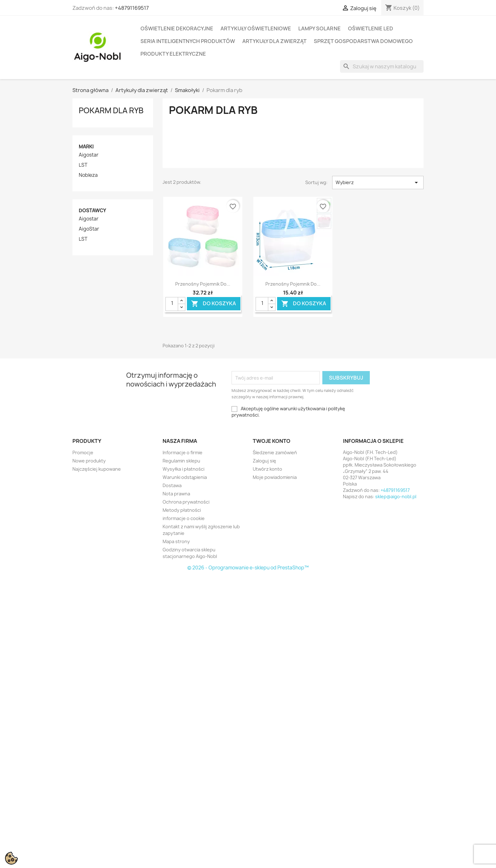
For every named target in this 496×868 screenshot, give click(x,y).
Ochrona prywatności (186, 502)
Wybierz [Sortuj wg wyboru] (378, 183)
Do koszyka (214, 304)
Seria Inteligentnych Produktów (188, 41)
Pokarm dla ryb (111, 110)
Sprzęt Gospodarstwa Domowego (363, 41)
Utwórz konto (267, 469)
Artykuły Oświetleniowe (256, 28)
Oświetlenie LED (371, 28)
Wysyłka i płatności (183, 469)
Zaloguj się (264, 461)
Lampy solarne (319, 28)
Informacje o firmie (183, 453)
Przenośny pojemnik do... (203, 284)
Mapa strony (176, 541)
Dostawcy (93, 211)
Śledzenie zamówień (275, 453)
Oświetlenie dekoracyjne (177, 28)
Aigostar (89, 155)
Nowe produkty (89, 461)
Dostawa (172, 485)
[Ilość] (172, 304)
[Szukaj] (382, 66)
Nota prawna (176, 494)
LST (83, 165)
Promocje (83, 453)
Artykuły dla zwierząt (274, 41)
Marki (86, 147)
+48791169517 (132, 8)
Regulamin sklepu (181, 461)
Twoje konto (272, 441)
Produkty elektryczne (173, 54)
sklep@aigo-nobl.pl (396, 496)
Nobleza (88, 175)
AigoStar (89, 229)
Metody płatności (182, 510)
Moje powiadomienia (275, 477)
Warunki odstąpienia (185, 477)
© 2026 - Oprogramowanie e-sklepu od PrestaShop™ (248, 568)
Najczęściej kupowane (97, 469)
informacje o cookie (184, 518)
